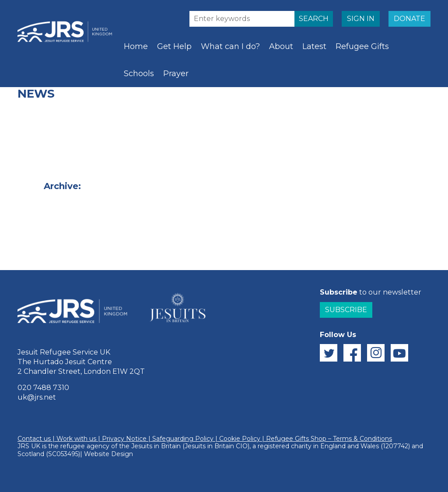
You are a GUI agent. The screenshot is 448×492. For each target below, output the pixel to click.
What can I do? (230, 46)
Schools (139, 74)
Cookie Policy (240, 439)
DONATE (409, 19)
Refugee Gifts (362, 46)
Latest (314, 46)
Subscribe (346, 310)
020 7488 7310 (43, 388)
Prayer (176, 74)
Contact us (34, 439)
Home (136, 46)
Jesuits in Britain (156, 446)
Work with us (76, 439)
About (281, 46)
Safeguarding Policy (183, 439)
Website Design (108, 454)
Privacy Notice (124, 439)
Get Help (174, 46)
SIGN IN (361, 19)
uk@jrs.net (37, 397)
